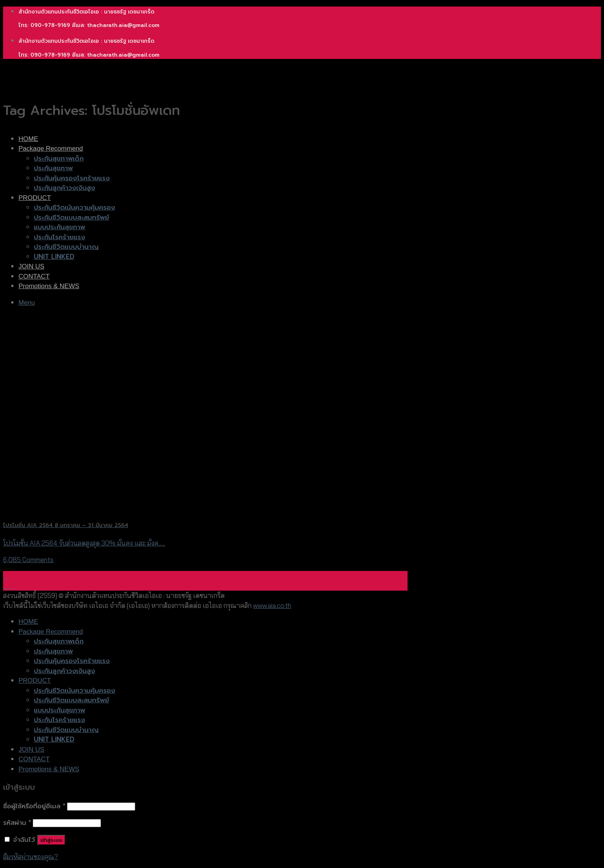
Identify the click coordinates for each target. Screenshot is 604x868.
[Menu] (27, 303)
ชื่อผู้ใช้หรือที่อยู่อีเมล (34, 806)
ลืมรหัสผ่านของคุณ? (31, 857)
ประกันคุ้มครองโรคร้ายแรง (72, 178)
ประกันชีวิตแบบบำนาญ (66, 247)
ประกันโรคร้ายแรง (60, 237)
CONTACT (34, 276)
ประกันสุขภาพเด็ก (59, 158)
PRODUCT (35, 198)
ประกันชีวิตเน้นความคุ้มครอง (75, 207)
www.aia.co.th (272, 605)
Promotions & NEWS (49, 286)
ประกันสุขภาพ (53, 168)
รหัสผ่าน (17, 823)
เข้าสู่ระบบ (51, 840)
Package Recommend (51, 149)
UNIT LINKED (54, 257)
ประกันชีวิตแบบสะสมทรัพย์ (71, 217)
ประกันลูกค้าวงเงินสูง (65, 188)
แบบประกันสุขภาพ (60, 227)
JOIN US (31, 266)
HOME (28, 139)
